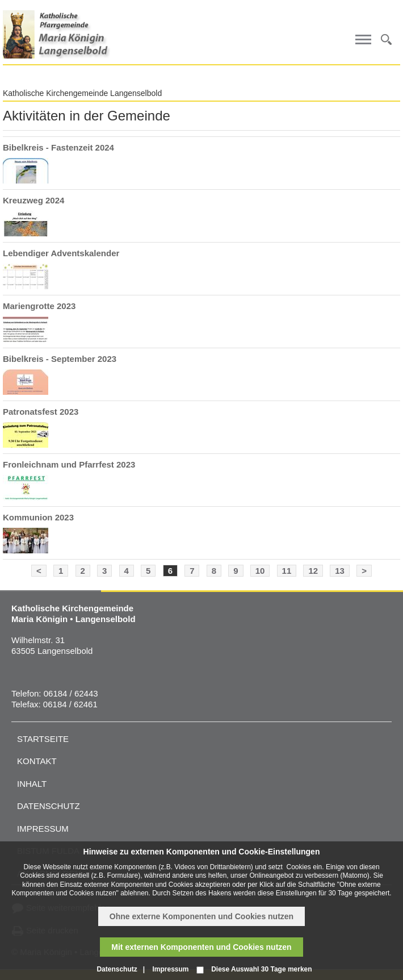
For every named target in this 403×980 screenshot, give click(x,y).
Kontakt (37, 761)
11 (287, 571)
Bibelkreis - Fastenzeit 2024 (58, 147)
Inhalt (32, 784)
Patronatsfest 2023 (41, 412)
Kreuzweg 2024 (33, 200)
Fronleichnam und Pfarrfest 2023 (69, 464)
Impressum (43, 829)
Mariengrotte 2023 (39, 306)
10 (260, 571)
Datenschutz (49, 806)
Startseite (43, 739)
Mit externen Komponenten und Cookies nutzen (201, 947)
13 (340, 571)
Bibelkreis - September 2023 (60, 359)
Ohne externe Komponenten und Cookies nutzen (201, 916)
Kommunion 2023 (38, 517)
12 (313, 571)
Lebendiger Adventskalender (61, 253)
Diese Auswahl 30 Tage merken (261, 969)
